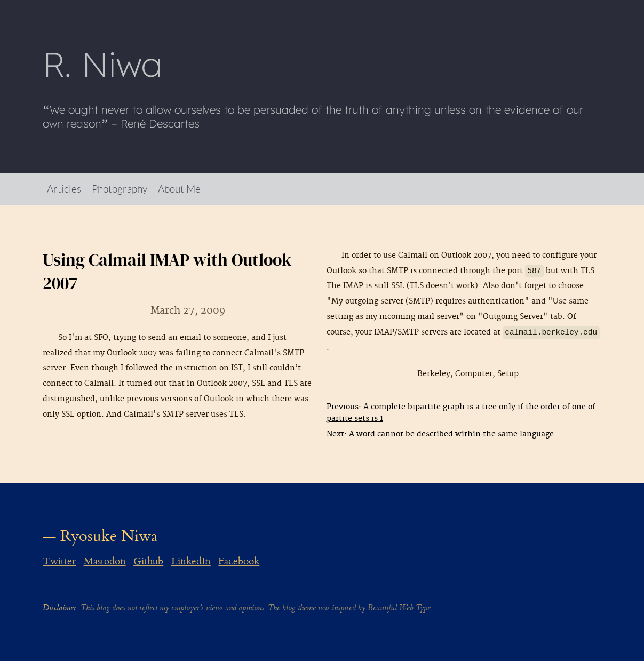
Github (148, 561)
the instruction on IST (201, 368)
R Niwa (102, 64)
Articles (64, 189)
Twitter (59, 561)
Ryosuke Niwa (109, 536)
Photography (120, 189)
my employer (180, 608)
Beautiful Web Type (399, 608)
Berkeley (434, 374)
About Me (179, 189)
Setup (508, 374)
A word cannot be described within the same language (451, 434)
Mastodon (105, 561)
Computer (474, 374)
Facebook (239, 561)
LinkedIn (191, 561)
